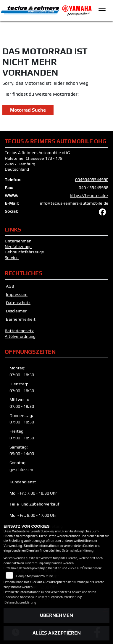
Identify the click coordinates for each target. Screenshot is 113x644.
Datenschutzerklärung (78, 550)
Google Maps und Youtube (35, 576)
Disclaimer (16, 311)
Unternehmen (18, 241)
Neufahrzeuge (18, 247)
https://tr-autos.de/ (89, 195)
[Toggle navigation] (102, 11)
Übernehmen (56, 615)
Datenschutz (18, 303)
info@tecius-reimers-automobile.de (74, 203)
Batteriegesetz (19, 331)
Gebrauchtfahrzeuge (24, 252)
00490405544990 (92, 180)
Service (12, 257)
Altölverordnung (20, 336)
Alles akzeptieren (57, 633)
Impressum (17, 294)
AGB (10, 286)
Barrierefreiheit (21, 319)
